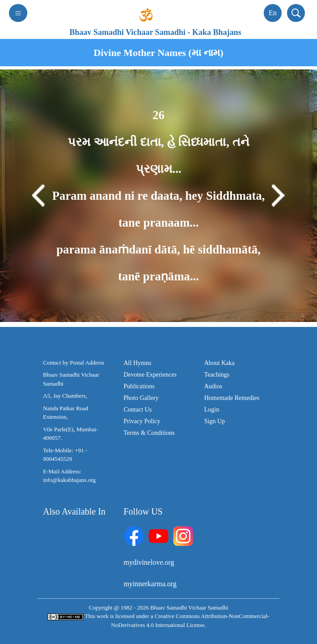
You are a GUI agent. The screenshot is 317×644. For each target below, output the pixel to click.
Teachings (217, 375)
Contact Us (138, 410)
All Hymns (137, 363)
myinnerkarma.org (150, 584)
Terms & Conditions (149, 433)
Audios (213, 386)
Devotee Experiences (150, 375)
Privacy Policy (142, 421)
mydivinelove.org (149, 562)
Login (212, 410)
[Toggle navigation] (18, 13)
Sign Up (214, 421)
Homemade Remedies (232, 398)
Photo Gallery (141, 398)
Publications (139, 386)
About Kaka (219, 363)
